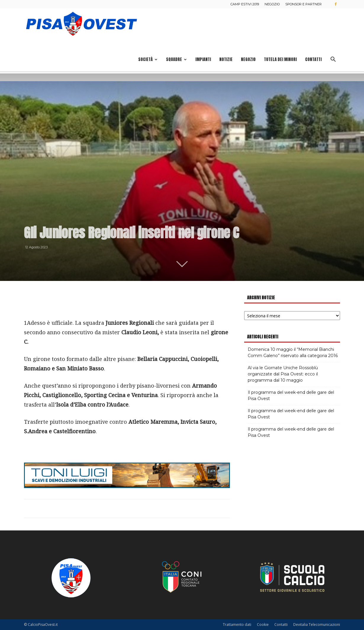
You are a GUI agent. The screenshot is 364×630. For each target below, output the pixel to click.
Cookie (263, 625)
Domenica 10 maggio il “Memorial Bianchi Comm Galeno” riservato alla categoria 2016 (293, 352)
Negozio (272, 4)
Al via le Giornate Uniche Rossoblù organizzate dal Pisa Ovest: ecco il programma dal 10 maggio (283, 374)
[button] (333, 60)
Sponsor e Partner (303, 4)
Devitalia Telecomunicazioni (317, 625)
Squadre (176, 59)
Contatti (313, 59)
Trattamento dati (237, 625)
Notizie (226, 59)
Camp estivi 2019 (245, 4)
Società (148, 59)
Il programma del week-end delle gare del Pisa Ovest (291, 395)
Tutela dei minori (280, 59)
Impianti (203, 59)
